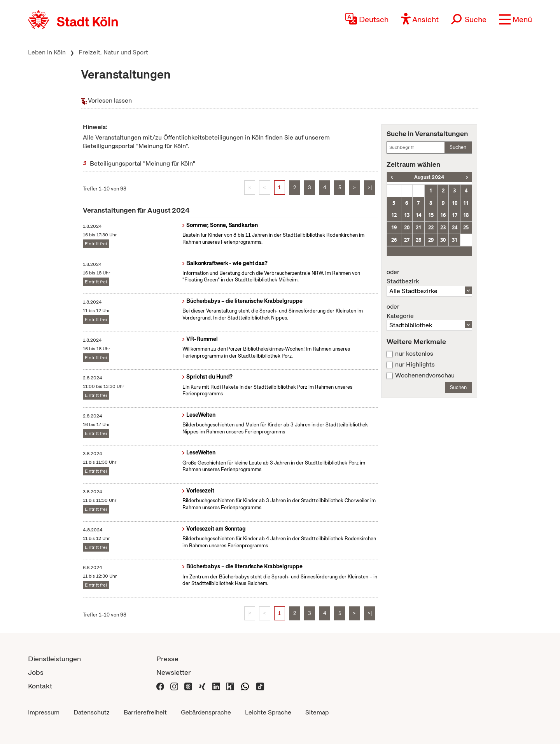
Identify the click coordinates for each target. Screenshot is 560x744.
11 (466, 203)
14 (418, 215)
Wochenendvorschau (425, 375)
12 (394, 215)
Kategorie (429, 311)
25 (466, 227)
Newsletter (174, 672)
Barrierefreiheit (145, 712)
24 (455, 227)
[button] (515, 19)
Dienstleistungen (54, 659)
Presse (167, 659)
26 (394, 240)
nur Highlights (415, 365)
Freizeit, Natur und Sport (113, 52)
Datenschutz (92, 712)
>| (370, 188)
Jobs (36, 672)
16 (443, 215)
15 (431, 215)
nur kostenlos (414, 354)
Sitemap (317, 712)
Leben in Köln (47, 52)
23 (443, 227)
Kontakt (40, 686)
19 (394, 227)
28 (418, 240)
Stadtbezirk (429, 277)
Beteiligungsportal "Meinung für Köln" (143, 163)
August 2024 (429, 177)
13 (407, 215)
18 (466, 215)
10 (455, 203)
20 (407, 227)
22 (431, 227)
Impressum (44, 712)
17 (455, 215)
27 (407, 240)
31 (455, 240)
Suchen (458, 147)
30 (443, 240)
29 (431, 240)
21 (418, 227)
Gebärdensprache (206, 712)
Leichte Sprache (268, 712)
